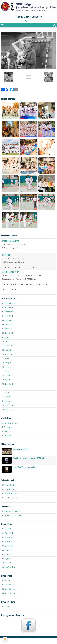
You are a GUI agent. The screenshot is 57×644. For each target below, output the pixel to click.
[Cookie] (5, 639)
